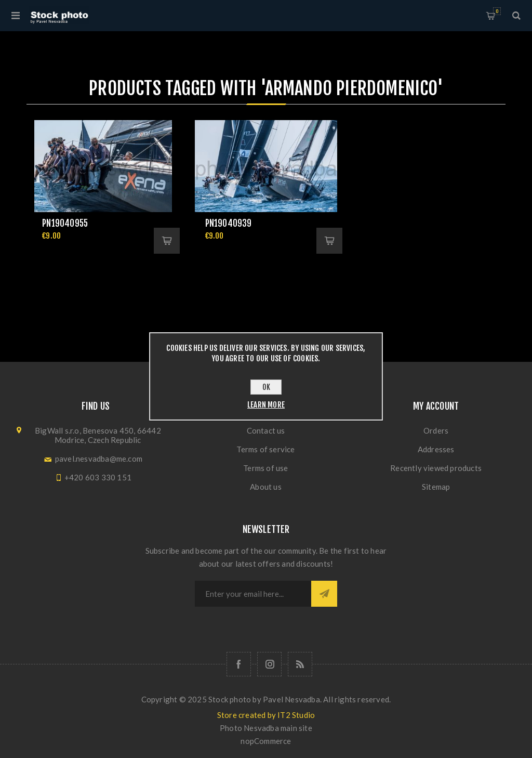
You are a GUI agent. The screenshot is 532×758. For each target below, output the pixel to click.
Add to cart (167, 241)
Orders (436, 430)
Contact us (266, 430)
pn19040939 (229, 223)
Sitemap (436, 487)
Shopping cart (497, 11)
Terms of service (265, 449)
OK (266, 387)
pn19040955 (65, 223)
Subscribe (324, 594)
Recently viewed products (436, 468)
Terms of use (265, 468)
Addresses (436, 449)
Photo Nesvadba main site (266, 728)
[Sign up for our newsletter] (253, 594)
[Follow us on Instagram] (269, 664)
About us (266, 487)
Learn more (266, 405)
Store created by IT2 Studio (266, 715)
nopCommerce (266, 741)
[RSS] (300, 664)
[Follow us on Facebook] (239, 664)
